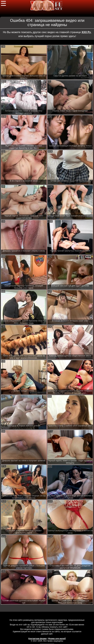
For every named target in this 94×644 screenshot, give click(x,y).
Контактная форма (37, 639)
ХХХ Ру (86, 32)
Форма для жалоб (57, 639)
